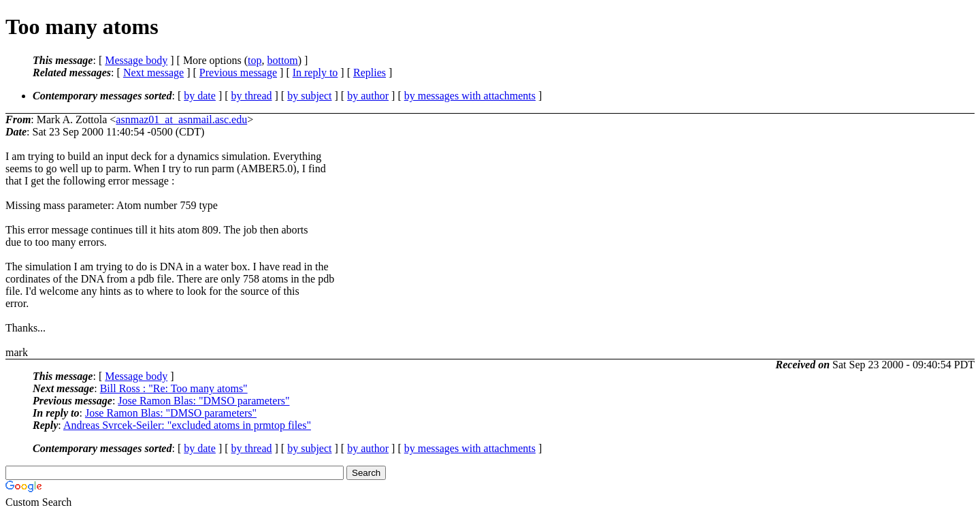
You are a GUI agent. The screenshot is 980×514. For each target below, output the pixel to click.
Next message (153, 73)
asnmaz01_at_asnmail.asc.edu (181, 119)
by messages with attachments (470, 96)
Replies (370, 73)
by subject (309, 96)
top (255, 60)
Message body (136, 60)
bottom (282, 60)
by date (200, 96)
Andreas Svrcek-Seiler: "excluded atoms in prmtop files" (187, 425)
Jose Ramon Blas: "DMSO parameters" (203, 401)
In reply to (315, 73)
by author (368, 96)
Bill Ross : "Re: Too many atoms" (174, 388)
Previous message (238, 73)
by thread (252, 96)
